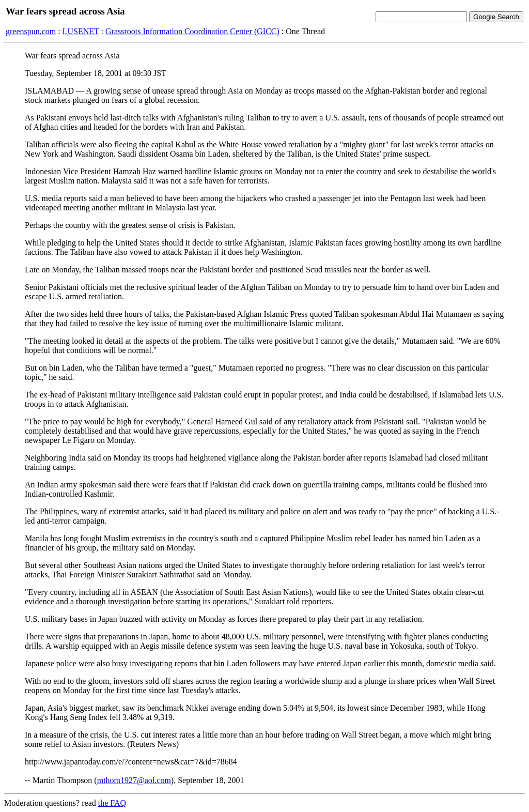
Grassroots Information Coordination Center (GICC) (192, 31)
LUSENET (81, 31)
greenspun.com (31, 31)
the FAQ (112, 803)
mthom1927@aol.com (134, 780)
